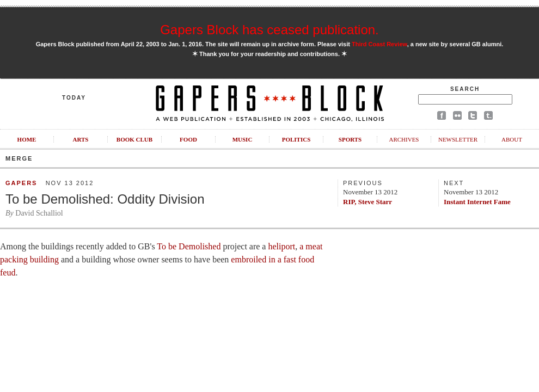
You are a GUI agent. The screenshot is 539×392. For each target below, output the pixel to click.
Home (27, 139)
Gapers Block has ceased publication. (269, 30)
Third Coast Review (379, 44)
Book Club (134, 139)
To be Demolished (189, 246)
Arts (81, 139)
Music (243, 139)
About (512, 139)
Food (188, 139)
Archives (404, 139)
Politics (296, 139)
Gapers (21, 183)
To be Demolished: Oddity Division (105, 199)
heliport (281, 246)
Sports (350, 139)
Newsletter (458, 139)
